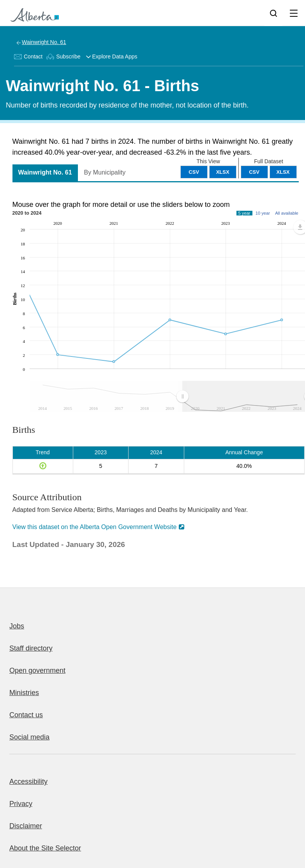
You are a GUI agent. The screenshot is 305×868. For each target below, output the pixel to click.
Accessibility (28, 782)
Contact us (26, 715)
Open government (37, 670)
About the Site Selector (45, 848)
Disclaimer (26, 826)
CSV (254, 172)
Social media (29, 737)
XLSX (283, 172)
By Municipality (105, 172)
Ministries (24, 693)
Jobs (17, 626)
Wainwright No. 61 (44, 42)
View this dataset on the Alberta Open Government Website (95, 527)
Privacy (21, 804)
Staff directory (31, 648)
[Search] (273, 13)
